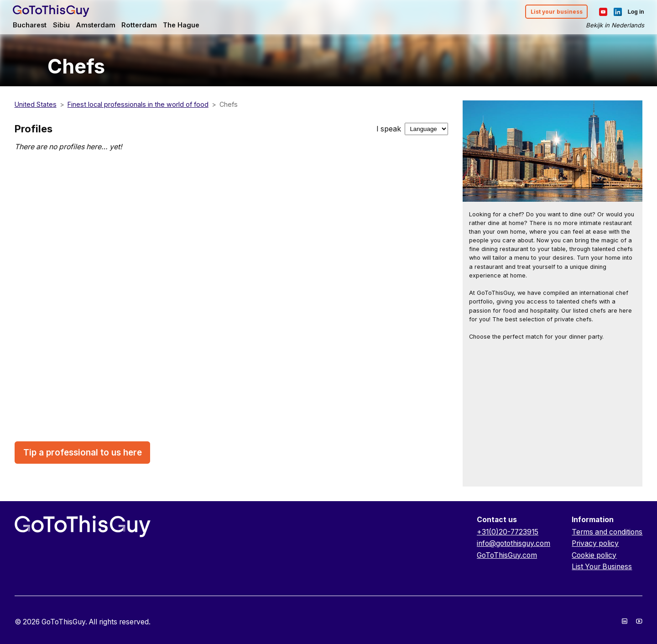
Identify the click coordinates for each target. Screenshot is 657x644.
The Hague (186, 26)
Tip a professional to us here (83, 453)
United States (36, 104)
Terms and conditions (607, 532)
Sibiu (64, 26)
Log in (634, 12)
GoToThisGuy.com (507, 555)
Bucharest (32, 26)
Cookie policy (594, 555)
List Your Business (602, 567)
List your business (554, 12)
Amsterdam (98, 26)
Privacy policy (595, 543)
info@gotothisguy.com (514, 543)
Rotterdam (143, 26)
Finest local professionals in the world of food (138, 104)
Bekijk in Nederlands (613, 26)
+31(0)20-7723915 (508, 532)
